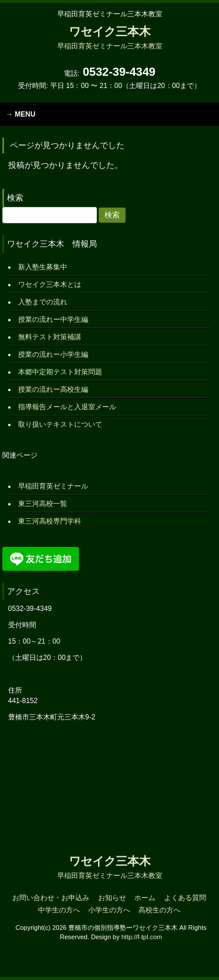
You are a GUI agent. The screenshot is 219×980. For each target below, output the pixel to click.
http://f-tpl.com (142, 937)
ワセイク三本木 (110, 38)
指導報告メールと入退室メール (67, 407)
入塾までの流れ (43, 302)
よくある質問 (185, 898)
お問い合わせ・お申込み (51, 898)
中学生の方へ (59, 910)
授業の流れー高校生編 (53, 389)
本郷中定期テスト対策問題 (60, 372)
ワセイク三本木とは (50, 284)
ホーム (145, 898)
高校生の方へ (159, 910)
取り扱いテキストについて (60, 424)
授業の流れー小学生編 (53, 354)
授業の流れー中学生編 (53, 319)
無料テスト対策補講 (50, 337)
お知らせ (112, 898)
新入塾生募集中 (43, 267)
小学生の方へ (109, 910)
